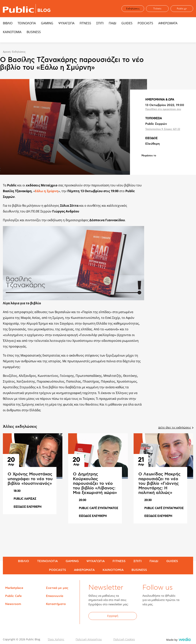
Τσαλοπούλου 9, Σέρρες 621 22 (163, 129)
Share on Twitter (154, 162)
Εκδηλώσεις (133, 9)
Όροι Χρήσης (56, 639)
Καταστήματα (56, 604)
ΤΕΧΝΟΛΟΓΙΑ (27, 23)
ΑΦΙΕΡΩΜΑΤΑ (168, 23)
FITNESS (85, 23)
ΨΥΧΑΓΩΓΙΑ (66, 23)
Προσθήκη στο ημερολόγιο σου (163, 109)
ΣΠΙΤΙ (100, 23)
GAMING (47, 23)
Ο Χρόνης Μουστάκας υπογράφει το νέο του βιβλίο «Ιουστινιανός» (30, 479)
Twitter (157, 616)
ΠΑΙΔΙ (112, 23)
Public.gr (182, 9)
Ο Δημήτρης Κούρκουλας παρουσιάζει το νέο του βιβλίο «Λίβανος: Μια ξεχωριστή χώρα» (95, 483)
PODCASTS (145, 23)
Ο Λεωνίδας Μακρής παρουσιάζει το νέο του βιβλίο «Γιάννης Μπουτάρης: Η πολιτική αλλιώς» (159, 483)
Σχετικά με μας (57, 588)
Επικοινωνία (55, 596)
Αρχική (7, 52)
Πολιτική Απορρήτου (89, 639)
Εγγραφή (113, 616)
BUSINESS (34, 32)
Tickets (157, 9)
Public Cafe (13, 596)
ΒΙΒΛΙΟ (8, 23)
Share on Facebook (145, 162)
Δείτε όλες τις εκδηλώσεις (176, 427)
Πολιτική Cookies (124, 639)
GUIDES (127, 23)
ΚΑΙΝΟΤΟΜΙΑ (12, 32)
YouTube (166, 616)
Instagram (176, 616)
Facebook (148, 616)
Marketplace (14, 588)
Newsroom (13, 604)
